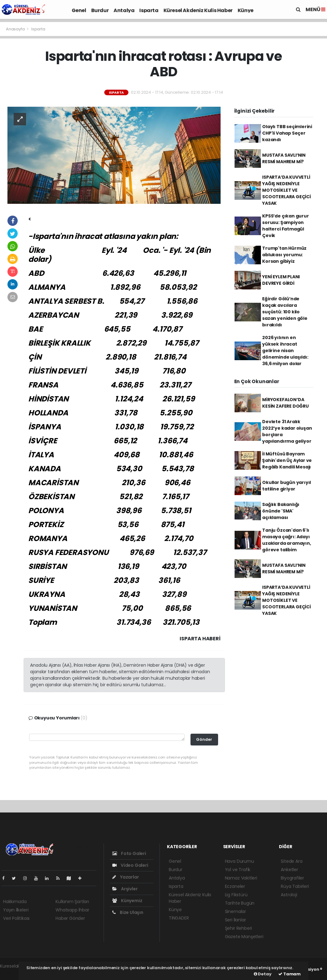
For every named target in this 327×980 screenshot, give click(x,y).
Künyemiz (127, 901)
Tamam (289, 974)
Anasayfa (16, 29)
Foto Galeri (129, 853)
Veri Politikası (16, 918)
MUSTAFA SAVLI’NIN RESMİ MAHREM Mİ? (284, 158)
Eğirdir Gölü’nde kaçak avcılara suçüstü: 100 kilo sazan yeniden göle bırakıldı (285, 312)
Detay (263, 974)
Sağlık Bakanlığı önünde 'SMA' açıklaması (281, 511)
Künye (246, 10)
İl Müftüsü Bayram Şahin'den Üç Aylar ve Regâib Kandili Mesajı (287, 460)
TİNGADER (179, 918)
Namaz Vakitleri (241, 878)
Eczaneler (235, 886)
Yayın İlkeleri (16, 910)
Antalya (124, 10)
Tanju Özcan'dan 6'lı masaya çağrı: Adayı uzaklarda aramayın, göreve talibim (287, 540)
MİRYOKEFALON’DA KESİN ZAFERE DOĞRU (285, 403)
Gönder (204, 739)
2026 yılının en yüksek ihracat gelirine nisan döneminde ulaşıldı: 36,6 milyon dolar (285, 351)
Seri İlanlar (235, 920)
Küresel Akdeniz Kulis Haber (198, 10)
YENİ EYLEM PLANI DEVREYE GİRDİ (281, 280)
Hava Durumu (240, 861)
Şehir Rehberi (239, 928)
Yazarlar (125, 877)
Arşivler (125, 889)
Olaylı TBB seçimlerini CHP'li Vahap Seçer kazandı (287, 133)
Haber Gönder (70, 918)
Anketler (289, 870)
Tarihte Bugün (240, 903)
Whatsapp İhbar (72, 910)
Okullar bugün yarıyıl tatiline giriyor (287, 486)
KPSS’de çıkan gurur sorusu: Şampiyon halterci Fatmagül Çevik (285, 226)
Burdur (100, 10)
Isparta (149, 10)
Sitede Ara (291, 861)
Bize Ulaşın (128, 912)
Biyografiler (292, 878)
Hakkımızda (15, 902)
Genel (79, 10)
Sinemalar (235, 911)
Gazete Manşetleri (244, 937)
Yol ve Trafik (238, 870)
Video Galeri (130, 865)
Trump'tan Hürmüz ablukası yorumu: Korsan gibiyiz (284, 255)
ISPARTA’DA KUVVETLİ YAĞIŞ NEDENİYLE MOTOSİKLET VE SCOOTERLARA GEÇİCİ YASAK (287, 190)
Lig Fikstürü (236, 895)
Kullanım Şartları (72, 902)
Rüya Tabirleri (295, 886)
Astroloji (289, 895)
